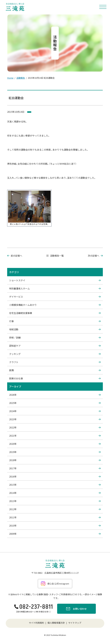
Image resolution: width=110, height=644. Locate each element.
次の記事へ (95, 256)
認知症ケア (55, 346)
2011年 (55, 517)
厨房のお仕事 (55, 378)
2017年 (55, 468)
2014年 (55, 493)
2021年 (55, 436)
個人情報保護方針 (56, 623)
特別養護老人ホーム (55, 288)
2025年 (55, 403)
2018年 (55, 460)
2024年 (55, 411)
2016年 (55, 476)
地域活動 (55, 329)
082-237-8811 (34, 607)
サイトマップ (75, 623)
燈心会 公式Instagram (55, 584)
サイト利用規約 (36, 623)
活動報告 (21, 78)
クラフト (55, 362)
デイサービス (55, 297)
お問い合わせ (76, 609)
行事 (55, 321)
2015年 (55, 485)
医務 (55, 370)
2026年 (55, 395)
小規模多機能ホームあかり (55, 305)
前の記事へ (15, 256)
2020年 (55, 444)
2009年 (55, 534)
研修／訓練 (55, 337)
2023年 (55, 419)
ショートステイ (55, 280)
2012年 (55, 509)
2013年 (55, 501)
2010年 (55, 526)
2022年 (55, 427)
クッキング (55, 354)
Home (10, 78)
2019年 (55, 452)
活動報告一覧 (55, 256)
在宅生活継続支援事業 (55, 313)
